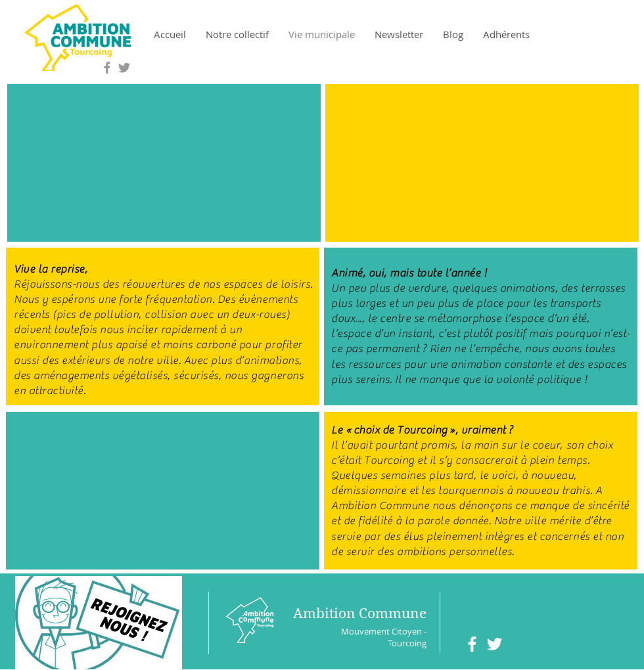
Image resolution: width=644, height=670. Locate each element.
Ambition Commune (360, 614)
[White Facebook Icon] (472, 644)
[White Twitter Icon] (494, 644)
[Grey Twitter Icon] (124, 68)
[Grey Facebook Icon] (107, 68)
